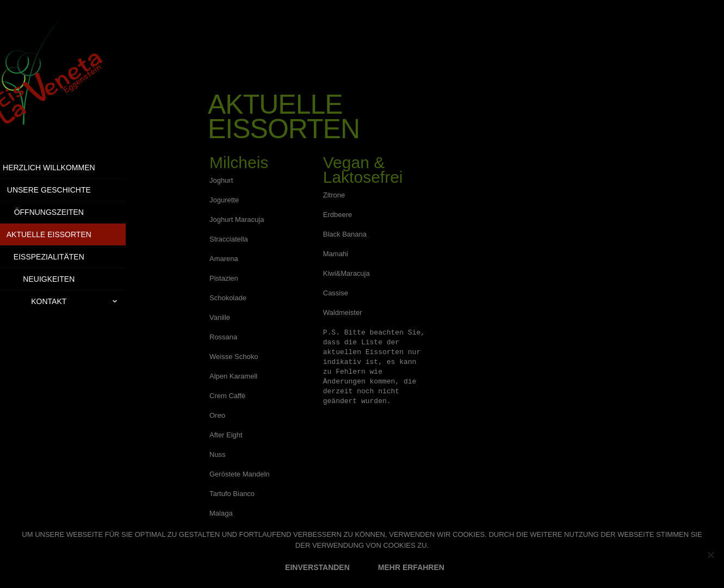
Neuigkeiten (77, 279)
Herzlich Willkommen (77, 168)
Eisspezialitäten (77, 257)
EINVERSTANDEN (317, 567)
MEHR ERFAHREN (411, 567)
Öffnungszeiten (77, 212)
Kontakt (107, 301)
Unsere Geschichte (77, 190)
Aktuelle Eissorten (77, 234)
